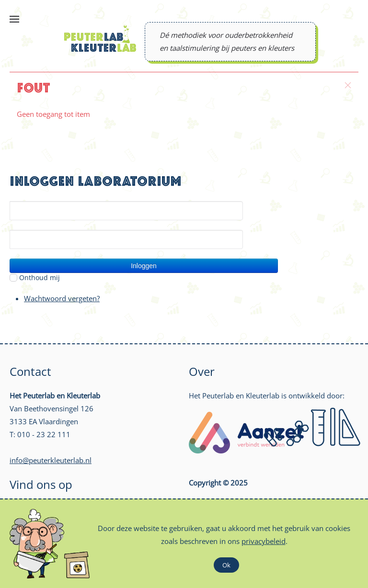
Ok (226, 565)
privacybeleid (264, 541)
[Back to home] (100, 38)
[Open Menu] (14, 19)
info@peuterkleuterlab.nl (51, 460)
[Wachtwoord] (126, 239)
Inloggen (144, 266)
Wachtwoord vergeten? (62, 298)
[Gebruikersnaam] (126, 211)
